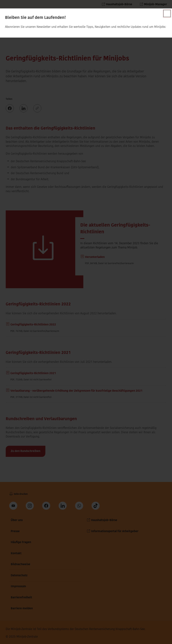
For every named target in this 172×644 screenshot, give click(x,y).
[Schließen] (167, 13)
